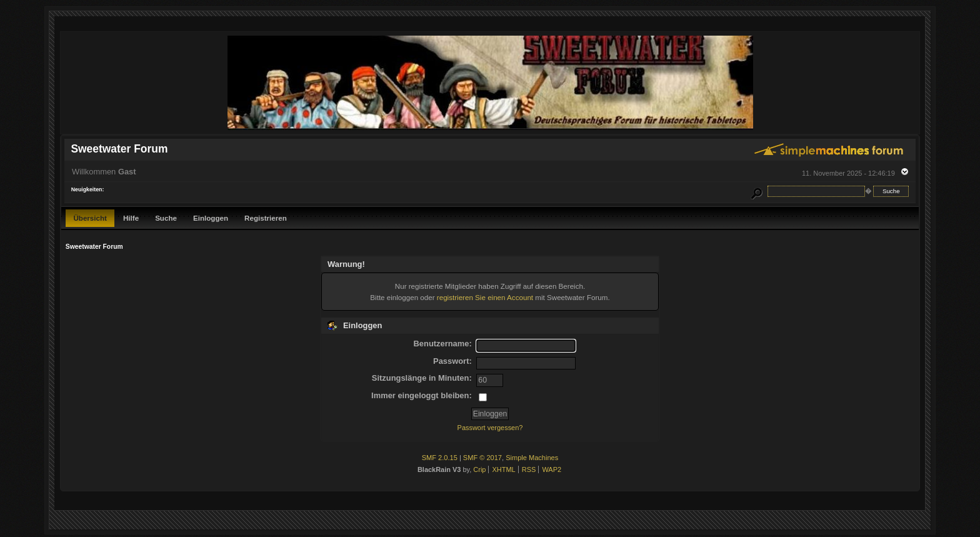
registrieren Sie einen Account (485, 297)
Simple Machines (532, 458)
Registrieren (266, 218)
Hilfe (131, 218)
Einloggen (211, 218)
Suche (166, 218)
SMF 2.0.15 (440, 458)
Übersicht (90, 218)
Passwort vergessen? (490, 428)
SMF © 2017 (482, 458)
